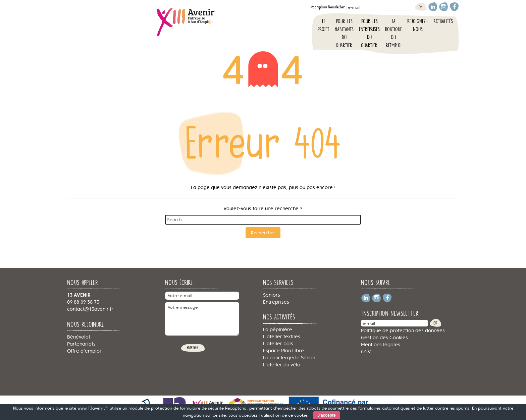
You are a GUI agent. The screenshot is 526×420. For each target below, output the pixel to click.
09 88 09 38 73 (83, 302)
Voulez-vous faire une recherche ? (263, 208)
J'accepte (326, 415)
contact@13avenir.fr (90, 309)
